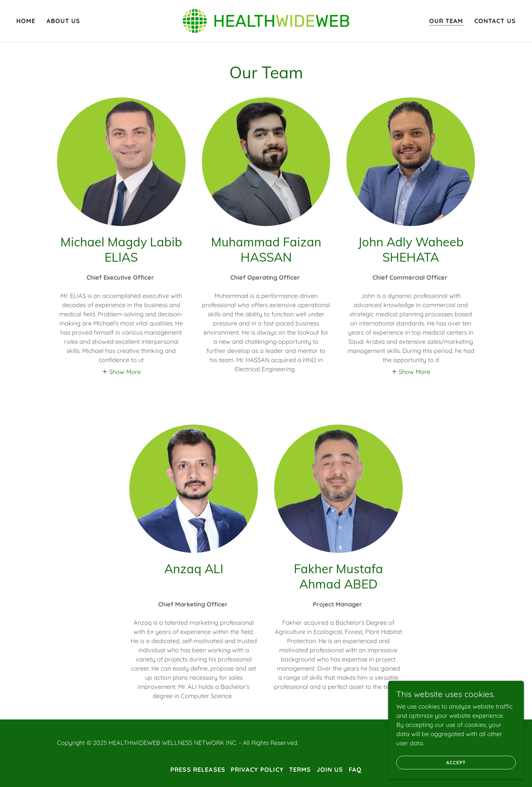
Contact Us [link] (495, 21)
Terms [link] (300, 770)
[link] (266, 20)
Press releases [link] (198, 770)
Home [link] (26, 21)
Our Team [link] (446, 21)
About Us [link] (63, 21)
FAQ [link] (355, 770)
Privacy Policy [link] (257, 770)
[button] (121, 371)
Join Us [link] (330, 770)
